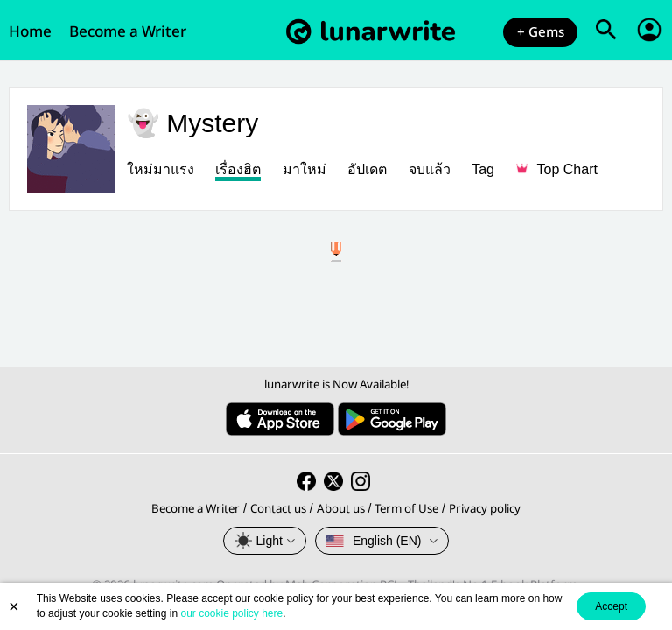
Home (30, 32)
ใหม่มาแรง (161, 169)
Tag (483, 169)
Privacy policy (485, 509)
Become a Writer (128, 32)
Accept (611, 606)
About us (341, 509)
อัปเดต (367, 169)
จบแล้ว (430, 169)
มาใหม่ (304, 169)
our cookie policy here (231, 613)
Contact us (278, 509)
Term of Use (406, 509)
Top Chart (556, 169)
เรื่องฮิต (238, 169)
